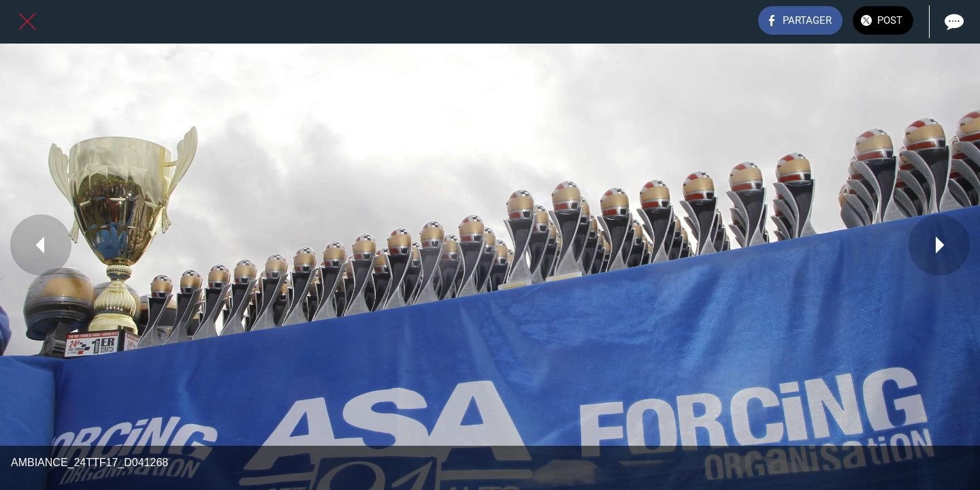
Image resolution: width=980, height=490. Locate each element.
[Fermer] (27, 22)
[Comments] (953, 22)
